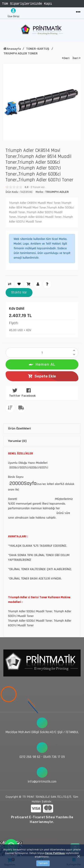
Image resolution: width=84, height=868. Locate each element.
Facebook (29, 393)
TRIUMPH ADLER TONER (20, 53)
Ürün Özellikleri (19, 428)
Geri (66, 58)
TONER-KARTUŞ (38, 49)
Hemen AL (42, 364)
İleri (77, 58)
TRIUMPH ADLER (57, 192)
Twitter (15, 393)
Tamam (43, 863)
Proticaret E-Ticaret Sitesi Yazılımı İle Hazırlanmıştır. (42, 820)
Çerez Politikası (55, 853)
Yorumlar (17, 441)
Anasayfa (12, 49)
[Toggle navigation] (78, 12)
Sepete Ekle (42, 376)
